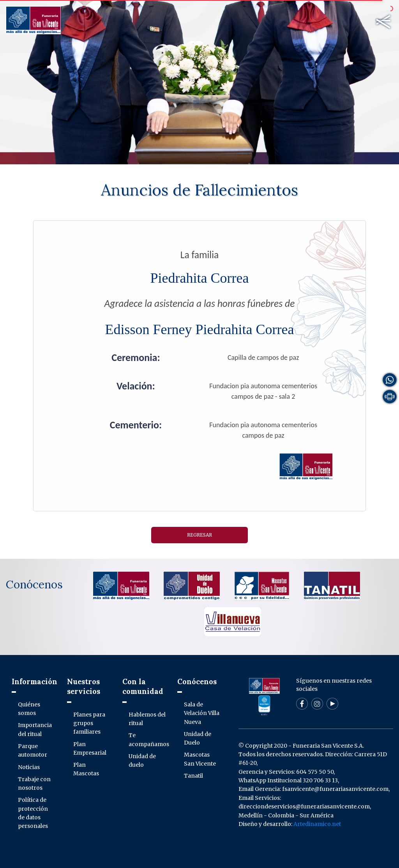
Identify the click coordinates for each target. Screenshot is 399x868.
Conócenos (33, 585)
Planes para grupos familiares (89, 723)
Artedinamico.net (317, 824)
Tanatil (193, 776)
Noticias (29, 767)
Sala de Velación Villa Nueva (202, 713)
